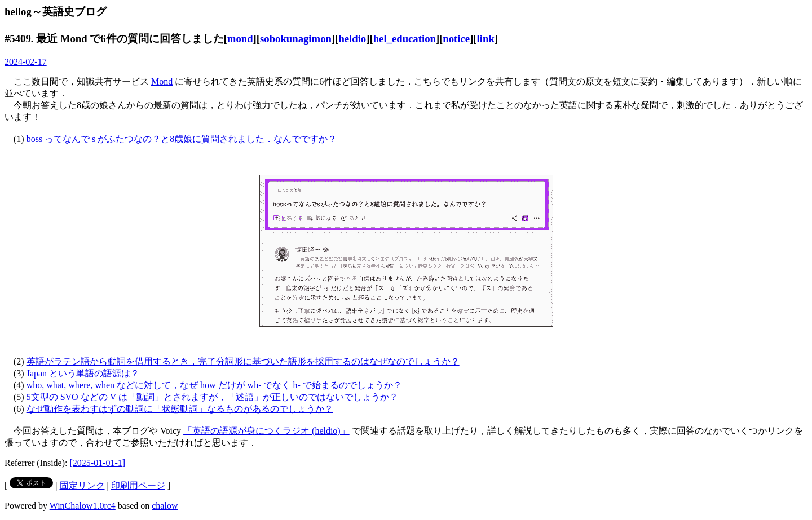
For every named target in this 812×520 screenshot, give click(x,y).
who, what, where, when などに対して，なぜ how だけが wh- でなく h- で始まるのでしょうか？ (214, 385)
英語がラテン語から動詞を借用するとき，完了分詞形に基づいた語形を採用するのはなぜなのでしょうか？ (243, 361)
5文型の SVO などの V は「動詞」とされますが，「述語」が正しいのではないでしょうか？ (212, 397)
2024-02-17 (26, 62)
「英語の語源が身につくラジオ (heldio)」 (266, 431)
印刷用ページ (138, 485)
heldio (352, 39)
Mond (162, 81)
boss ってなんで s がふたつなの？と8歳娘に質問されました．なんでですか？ (182, 139)
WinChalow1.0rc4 (83, 506)
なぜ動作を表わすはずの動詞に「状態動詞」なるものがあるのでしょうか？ (180, 409)
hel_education (405, 39)
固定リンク (82, 485)
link (486, 39)
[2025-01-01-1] (98, 463)
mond (240, 39)
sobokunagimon (296, 39)
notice (456, 39)
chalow (165, 506)
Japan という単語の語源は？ (83, 373)
